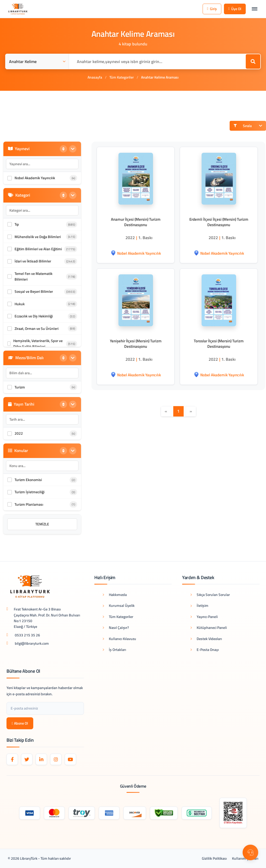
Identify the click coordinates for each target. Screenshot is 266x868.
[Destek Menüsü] (250, 852)
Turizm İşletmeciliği (29, 492)
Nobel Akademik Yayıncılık (35, 178)
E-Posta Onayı (205, 650)
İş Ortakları (114, 650)
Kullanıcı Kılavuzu (119, 639)
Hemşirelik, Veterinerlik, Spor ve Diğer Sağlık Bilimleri (38, 343)
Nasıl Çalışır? (116, 627)
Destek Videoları (206, 639)
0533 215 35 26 (27, 635)
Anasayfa (95, 77)
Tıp (17, 224)
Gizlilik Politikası (214, 858)
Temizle (42, 524)
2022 (19, 433)
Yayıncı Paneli (204, 617)
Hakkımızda (115, 595)
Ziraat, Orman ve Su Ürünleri (36, 328)
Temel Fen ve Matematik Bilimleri (34, 276)
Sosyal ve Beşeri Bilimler (34, 291)
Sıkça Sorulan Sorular (210, 595)
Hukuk (20, 304)
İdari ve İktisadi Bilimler (33, 261)
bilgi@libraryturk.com (32, 643)
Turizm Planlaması (29, 504)
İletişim (199, 605)
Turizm (20, 387)
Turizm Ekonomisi (28, 480)
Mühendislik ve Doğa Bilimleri (38, 237)
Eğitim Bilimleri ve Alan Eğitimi (38, 249)
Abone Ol (20, 723)
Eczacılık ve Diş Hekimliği (34, 316)
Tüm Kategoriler (122, 77)
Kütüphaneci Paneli (209, 627)
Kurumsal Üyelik (119, 605)
